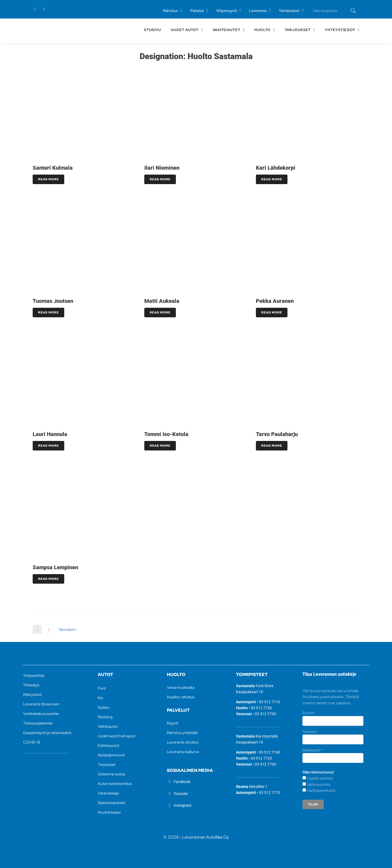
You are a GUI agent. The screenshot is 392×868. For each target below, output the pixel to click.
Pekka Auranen (275, 301)
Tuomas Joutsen (53, 301)
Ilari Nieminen (162, 168)
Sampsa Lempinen (55, 567)
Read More (48, 179)
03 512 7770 (269, 793)
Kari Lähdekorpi (276, 168)
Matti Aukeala (162, 301)
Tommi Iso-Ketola (166, 434)
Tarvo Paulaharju (277, 434)
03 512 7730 (265, 714)
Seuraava (68, 629)
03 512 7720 (261, 708)
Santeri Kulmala (53, 168)
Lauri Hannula (50, 434)
